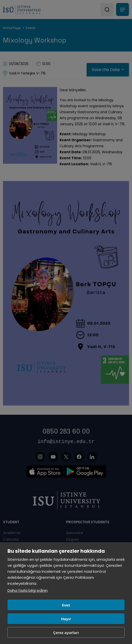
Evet (66, 605)
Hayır (66, 619)
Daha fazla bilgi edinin (28, 590)
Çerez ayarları (66, 632)
